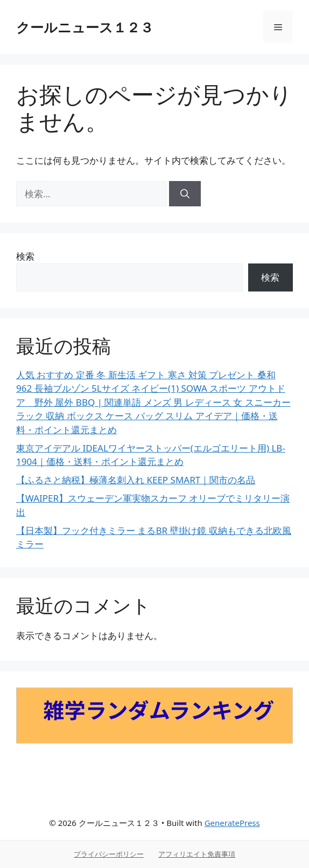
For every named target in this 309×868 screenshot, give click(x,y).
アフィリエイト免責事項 (197, 854)
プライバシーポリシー (109, 854)
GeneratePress (232, 823)
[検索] (185, 194)
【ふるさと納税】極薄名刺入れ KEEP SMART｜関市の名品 (136, 480)
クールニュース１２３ (85, 27)
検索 (25, 256)
